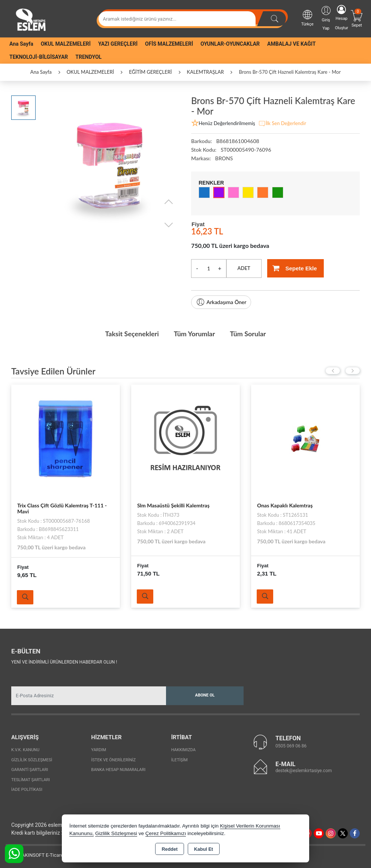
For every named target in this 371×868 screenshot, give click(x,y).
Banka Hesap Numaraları (118, 770)
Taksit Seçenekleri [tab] (132, 334)
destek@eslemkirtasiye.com (304, 771)
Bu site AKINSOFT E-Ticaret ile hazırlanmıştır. (54, 855)
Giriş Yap (326, 18)
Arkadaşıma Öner (221, 302)
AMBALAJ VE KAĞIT (291, 44)
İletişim (180, 760)
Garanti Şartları (30, 770)
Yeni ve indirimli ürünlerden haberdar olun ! (64, 662)
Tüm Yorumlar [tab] (194, 334)
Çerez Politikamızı (166, 833)
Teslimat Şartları (31, 780)
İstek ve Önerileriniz (113, 760)
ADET (244, 268)
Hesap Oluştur (342, 18)
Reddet (169, 849)
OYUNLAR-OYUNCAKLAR (230, 44)
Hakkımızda (183, 750)
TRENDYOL (88, 57)
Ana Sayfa (21, 44)
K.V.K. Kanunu (25, 750)
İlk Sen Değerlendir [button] (282, 124)
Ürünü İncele (25, 597)
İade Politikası (27, 790)
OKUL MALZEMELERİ (66, 44)
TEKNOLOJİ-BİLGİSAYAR (39, 57)
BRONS (224, 158)
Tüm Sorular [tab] (248, 334)
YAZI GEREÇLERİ (118, 44)
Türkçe (307, 18)
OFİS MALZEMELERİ (169, 44)
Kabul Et (204, 849)
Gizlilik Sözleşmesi (32, 760)
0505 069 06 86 (291, 746)
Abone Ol (205, 695)
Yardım (99, 750)
